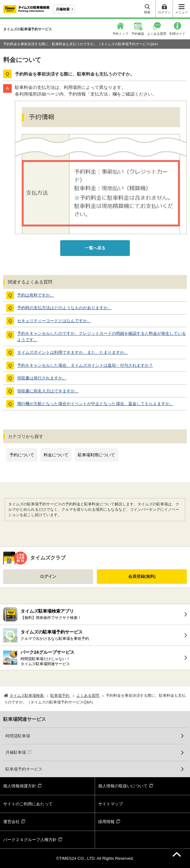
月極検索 (63, 9)
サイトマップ (111, 804)
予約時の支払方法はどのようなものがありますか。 (64, 308)
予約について (22, 455)
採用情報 (106, 822)
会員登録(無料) (142, 576)
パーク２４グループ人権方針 (30, 840)
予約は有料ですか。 (36, 295)
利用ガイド (177, 34)
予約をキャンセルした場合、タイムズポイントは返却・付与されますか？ (85, 365)
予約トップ (120, 34)
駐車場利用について (96, 455)
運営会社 (11, 822)
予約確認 (138, 34)
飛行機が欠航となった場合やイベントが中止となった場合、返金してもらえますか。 (95, 404)
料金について (56, 455)
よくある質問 (157, 34)
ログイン (48, 576)
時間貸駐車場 (18, 736)
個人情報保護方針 (20, 786)
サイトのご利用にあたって (28, 804)
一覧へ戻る (95, 248)
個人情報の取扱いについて (123, 786)
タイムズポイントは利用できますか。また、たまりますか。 (73, 352)
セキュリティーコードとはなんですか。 (54, 321)
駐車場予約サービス (24, 769)
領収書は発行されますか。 (42, 378)
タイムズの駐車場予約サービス (28, 29)
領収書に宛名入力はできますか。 (48, 391)
